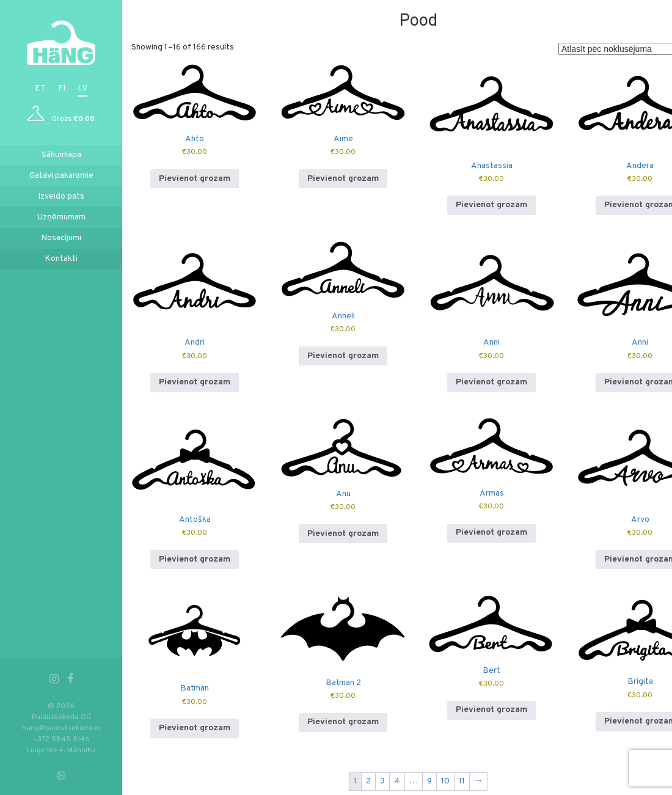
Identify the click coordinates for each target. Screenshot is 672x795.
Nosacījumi (61, 238)
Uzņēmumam (61, 217)
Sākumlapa (61, 155)
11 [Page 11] (462, 781)
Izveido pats (61, 196)
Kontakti (61, 259)
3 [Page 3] (383, 781)
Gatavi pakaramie (61, 176)
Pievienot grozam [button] (195, 179)
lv (82, 88)
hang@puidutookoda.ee (61, 728)
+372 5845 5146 (61, 739)
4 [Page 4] (398, 781)
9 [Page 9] (430, 781)
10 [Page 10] (446, 781)
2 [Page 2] (369, 781)
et (40, 88)
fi (62, 88)
